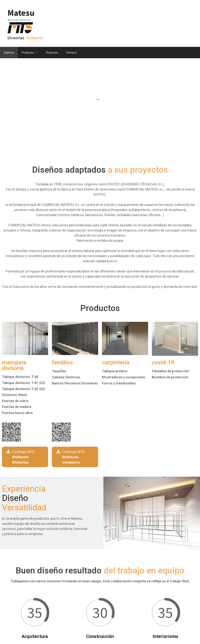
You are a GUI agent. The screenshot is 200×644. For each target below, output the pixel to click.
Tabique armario (115, 371)
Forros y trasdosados (119, 383)
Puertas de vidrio (15, 401)
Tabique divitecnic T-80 (20, 377)
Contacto (71, 52)
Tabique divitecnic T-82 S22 (23, 389)
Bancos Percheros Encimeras (75, 383)
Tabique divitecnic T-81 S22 (23, 383)
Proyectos (52, 52)
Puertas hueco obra (17, 413)
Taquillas (59, 371)
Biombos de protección (170, 377)
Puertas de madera (17, 407)
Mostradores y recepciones (124, 377)
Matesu (21, 13)
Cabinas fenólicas (66, 377)
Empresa (9, 52)
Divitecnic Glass (14, 395)
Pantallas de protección (171, 371)
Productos (32, 53)
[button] (25, 457)
